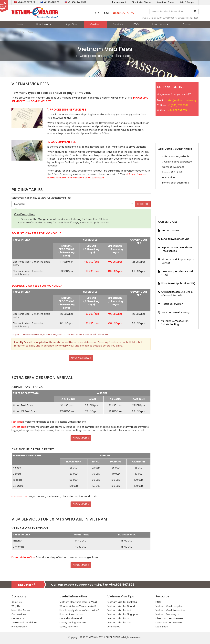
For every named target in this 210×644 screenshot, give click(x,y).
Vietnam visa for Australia (122, 602)
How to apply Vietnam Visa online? (79, 610)
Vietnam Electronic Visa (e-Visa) (78, 602)
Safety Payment (69, 627)
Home (20, 24)
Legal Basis (162, 627)
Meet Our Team (21, 610)
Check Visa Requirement (170, 618)
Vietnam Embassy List (168, 614)
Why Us (16, 606)
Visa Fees (95, 24)
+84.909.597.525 (25, 2)
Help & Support (188, 2)
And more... (114, 627)
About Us (17, 602)
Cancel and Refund (71, 618)
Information (160, 24)
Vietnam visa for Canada (122, 606)
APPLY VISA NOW (81, 358)
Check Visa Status (141, 2)
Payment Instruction (71, 614)
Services (118, 24)
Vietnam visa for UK (119, 618)
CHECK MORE (81, 438)
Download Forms (165, 2)
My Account (119, 2)
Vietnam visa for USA (119, 623)
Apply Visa (71, 24)
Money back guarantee (73, 623)
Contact (188, 24)
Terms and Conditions (24, 623)
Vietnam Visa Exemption (169, 606)
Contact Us (18, 618)
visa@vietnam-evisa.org (182, 100)
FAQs (136, 24)
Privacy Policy (19, 627)
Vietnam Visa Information (170, 610)
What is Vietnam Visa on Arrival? (78, 606)
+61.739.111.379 (50, 2)
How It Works (44, 24)
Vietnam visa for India (120, 610)
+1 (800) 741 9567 (75, 2)
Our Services (19, 614)
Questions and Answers (169, 623)
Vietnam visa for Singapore (123, 614)
